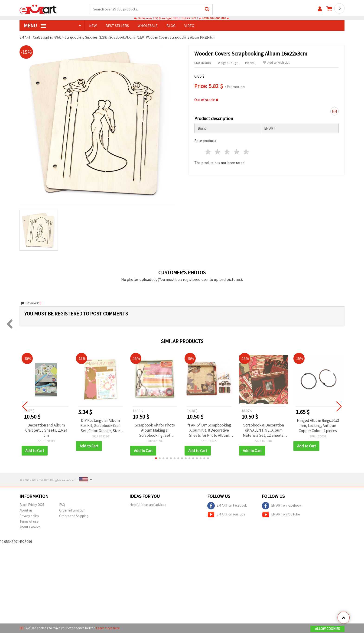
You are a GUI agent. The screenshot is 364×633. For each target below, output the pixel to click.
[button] (156, 459)
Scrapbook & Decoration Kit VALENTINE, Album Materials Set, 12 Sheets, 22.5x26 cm (264, 430)
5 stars (246, 152)
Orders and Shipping (74, 516)
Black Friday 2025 (32, 505)
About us (26, 510)
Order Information (72, 510)
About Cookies (30, 527)
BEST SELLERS (117, 26)
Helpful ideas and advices (148, 505)
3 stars (227, 152)
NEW (93, 26)
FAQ (62, 505)
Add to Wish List (276, 63)
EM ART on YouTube (226, 515)
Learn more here (108, 628)
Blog (171, 26)
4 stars (237, 152)
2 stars (218, 152)
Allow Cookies (327, 629)
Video (189, 26)
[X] (21, 628)
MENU (35, 26)
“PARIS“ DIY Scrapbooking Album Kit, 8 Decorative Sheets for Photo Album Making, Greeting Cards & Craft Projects (209, 430)
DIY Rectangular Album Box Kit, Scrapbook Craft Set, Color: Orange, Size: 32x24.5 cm (101, 426)
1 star (208, 152)
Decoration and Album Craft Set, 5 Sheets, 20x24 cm (46, 430)
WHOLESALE (148, 26)
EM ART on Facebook (227, 506)
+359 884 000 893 (214, 18)
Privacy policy (29, 516)
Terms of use (29, 522)
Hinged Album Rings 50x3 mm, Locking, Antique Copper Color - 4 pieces (318, 426)
